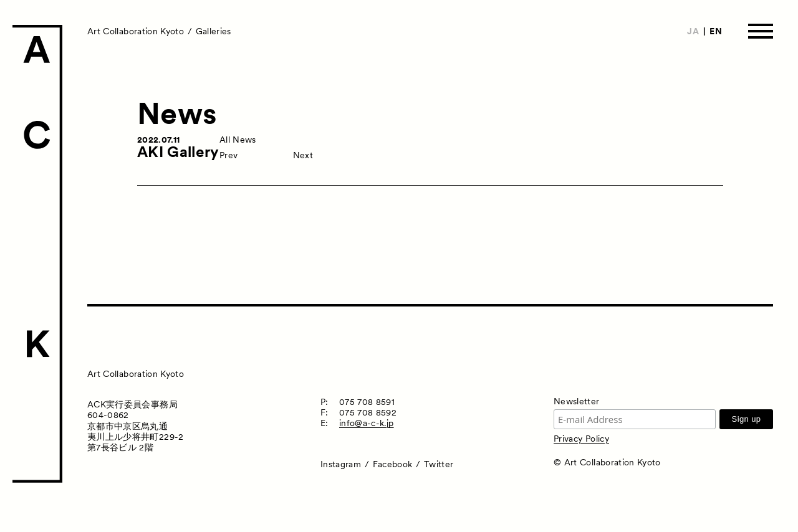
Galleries (214, 31)
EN (716, 31)
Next (303, 155)
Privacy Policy (581, 439)
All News (238, 140)
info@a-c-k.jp (367, 423)
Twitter (439, 464)
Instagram (341, 464)
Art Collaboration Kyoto (136, 31)
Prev (228, 155)
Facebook (393, 464)
